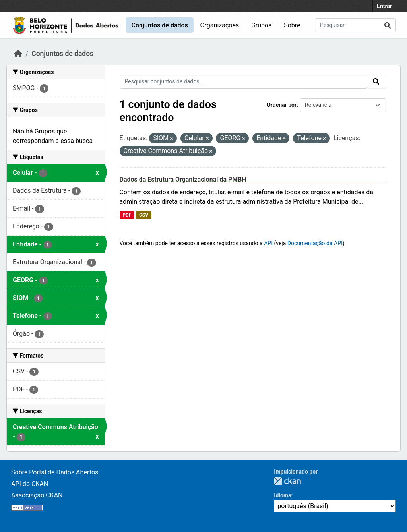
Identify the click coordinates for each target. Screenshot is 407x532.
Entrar (384, 6)
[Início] (18, 54)
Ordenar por (282, 105)
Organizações (220, 25)
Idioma (282, 495)
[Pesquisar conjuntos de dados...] (355, 25)
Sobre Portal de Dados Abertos (55, 472)
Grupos (262, 25)
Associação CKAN (37, 495)
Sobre (292, 25)
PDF (127, 215)
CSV (144, 215)
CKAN (287, 481)
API (268, 243)
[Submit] (388, 25)
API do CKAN (30, 484)
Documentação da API (315, 243)
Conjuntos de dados (159, 25)
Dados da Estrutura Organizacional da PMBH (183, 179)
